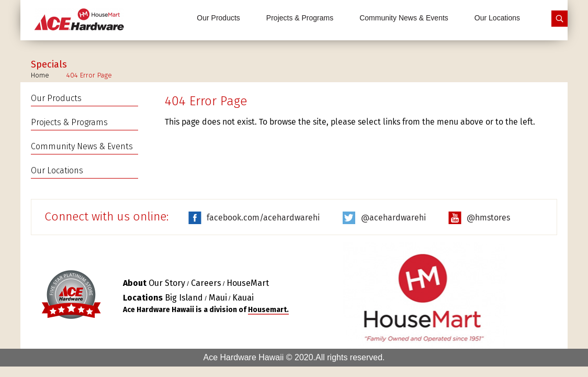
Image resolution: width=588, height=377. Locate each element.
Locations (143, 298)
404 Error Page (89, 75)
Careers (206, 283)
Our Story (167, 283)
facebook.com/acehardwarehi (263, 218)
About (135, 283)
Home (40, 75)
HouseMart (248, 283)
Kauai (243, 298)
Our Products (218, 18)
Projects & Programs (300, 18)
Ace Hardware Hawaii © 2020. (259, 357)
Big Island (184, 298)
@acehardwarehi (393, 218)
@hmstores (488, 218)
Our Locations (497, 18)
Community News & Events (404, 18)
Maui (218, 298)
